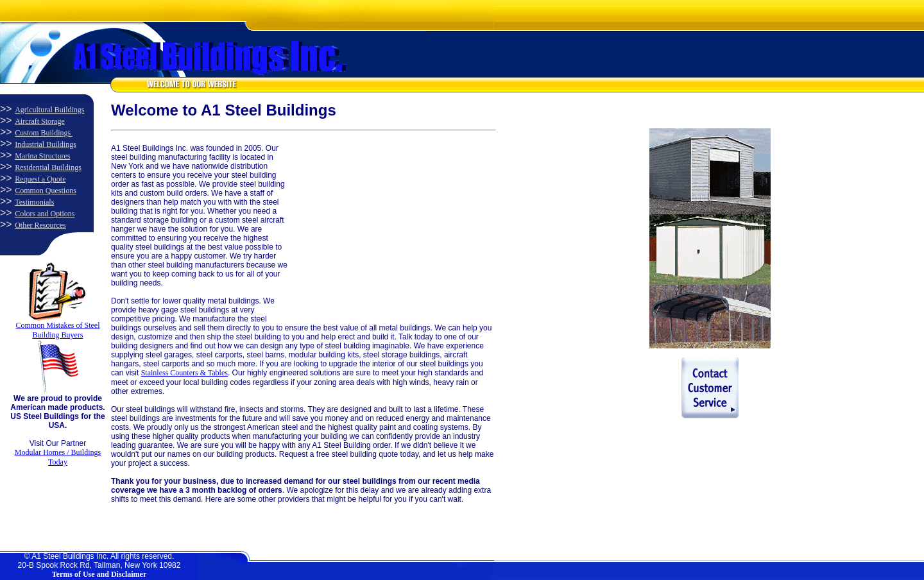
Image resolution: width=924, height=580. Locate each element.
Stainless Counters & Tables (184, 373)
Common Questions (46, 191)
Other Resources (40, 225)
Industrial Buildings (46, 144)
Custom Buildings (44, 133)
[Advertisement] (384, 224)
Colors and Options (45, 214)
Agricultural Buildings (49, 110)
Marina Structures (42, 156)
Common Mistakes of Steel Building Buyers (58, 330)
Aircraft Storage (40, 121)
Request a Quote (40, 179)
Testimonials (34, 202)
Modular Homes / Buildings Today (58, 457)
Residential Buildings (48, 167)
